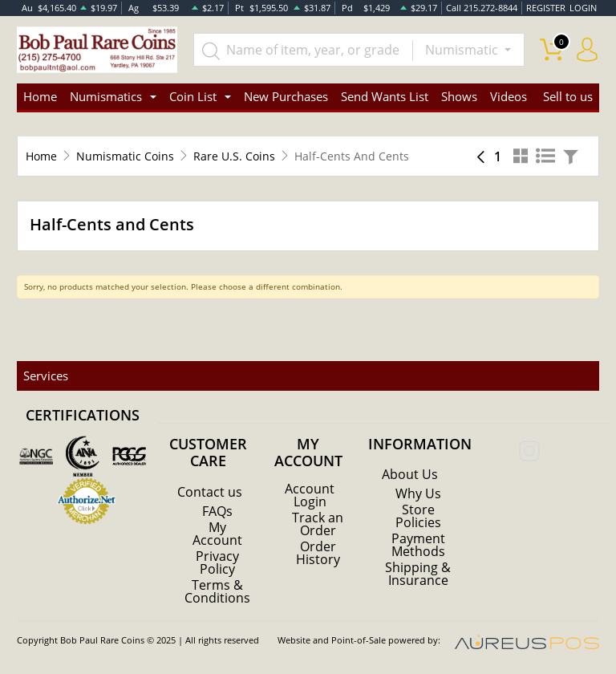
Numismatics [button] (106, 96)
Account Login (310, 495)
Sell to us (568, 96)
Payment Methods (418, 545)
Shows (459, 96)
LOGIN (583, 8)
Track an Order (318, 524)
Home (40, 96)
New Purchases (286, 96)
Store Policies (418, 516)
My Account (217, 534)
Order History (318, 553)
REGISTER (546, 8)
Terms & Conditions (217, 591)
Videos (509, 96)
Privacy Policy (217, 562)
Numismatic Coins (125, 156)
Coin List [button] (193, 96)
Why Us (418, 493)
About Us (410, 474)
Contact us (210, 492)
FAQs (217, 511)
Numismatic (463, 50)
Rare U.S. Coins (234, 156)
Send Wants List (385, 96)
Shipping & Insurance (418, 574)
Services (46, 376)
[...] (303, 50)
